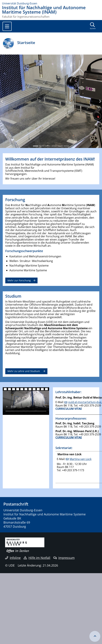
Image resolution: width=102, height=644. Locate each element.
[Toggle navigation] (7, 26)
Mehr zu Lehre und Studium (24, 371)
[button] (2, 101)
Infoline (13, 558)
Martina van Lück (81, 459)
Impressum (64, 558)
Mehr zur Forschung (19, 280)
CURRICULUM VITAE (69, 409)
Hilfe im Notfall (37, 558)
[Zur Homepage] (51, 3)
